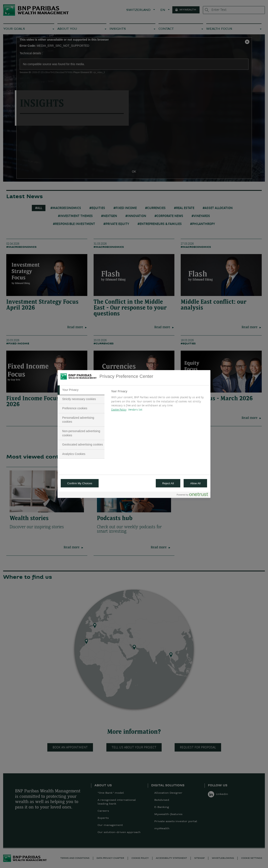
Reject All (168, 483)
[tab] (81, 390)
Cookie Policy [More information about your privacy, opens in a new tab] (119, 410)
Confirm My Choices (80, 483)
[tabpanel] (159, 402)
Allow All (195, 483)
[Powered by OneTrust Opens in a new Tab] (192, 495)
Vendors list (135, 410)
